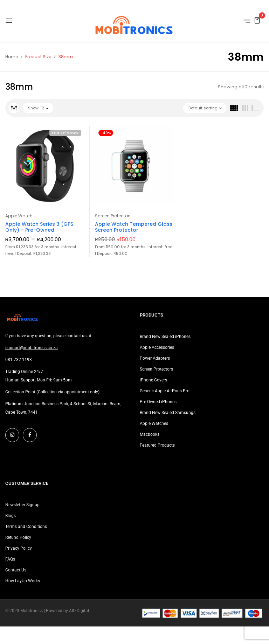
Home (12, 57)
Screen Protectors (113, 216)
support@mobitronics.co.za (32, 348)
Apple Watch (19, 216)
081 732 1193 (19, 360)
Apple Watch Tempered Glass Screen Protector (134, 227)
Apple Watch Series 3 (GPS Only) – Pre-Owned (39, 227)
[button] (257, 20)
